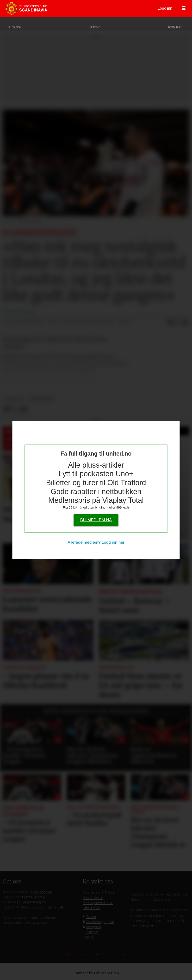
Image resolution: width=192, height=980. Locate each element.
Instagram (94, 927)
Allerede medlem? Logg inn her (96, 542)
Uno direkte (91, 908)
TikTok (89, 937)
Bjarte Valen (57, 907)
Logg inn (165, 8)
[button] (186, 712)
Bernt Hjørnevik (34, 897)
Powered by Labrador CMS (96, 973)
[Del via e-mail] (185, 322)
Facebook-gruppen (100, 922)
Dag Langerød (42, 892)
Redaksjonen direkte (98, 903)
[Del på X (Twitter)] (178, 322)
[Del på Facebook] (170, 322)
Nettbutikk (174, 27)
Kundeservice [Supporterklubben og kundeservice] (93, 898)
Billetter (95, 27)
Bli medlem (15, 27)
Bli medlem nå (96, 520)
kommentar (41, 399)
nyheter (14, 399)
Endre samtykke (114, 955)
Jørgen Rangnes (34, 902)
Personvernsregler (80, 955)
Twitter (91, 917)
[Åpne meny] (184, 9)
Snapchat (91, 932)
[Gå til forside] (26, 8)
